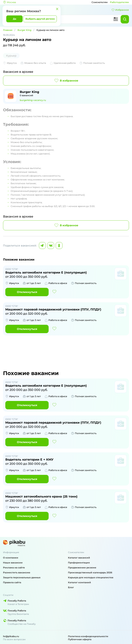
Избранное (120, 10)
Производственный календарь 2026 (90, 572)
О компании (11, 558)
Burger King (24, 30)
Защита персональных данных (22, 577)
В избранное (66, 81)
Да (15, 19)
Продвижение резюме (82, 568)
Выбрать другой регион (40, 19)
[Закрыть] (57, 9)
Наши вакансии (13, 563)
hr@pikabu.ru (11, 636)
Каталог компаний (79, 582)
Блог (71, 587)
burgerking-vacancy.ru (33, 100)
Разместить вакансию (17, 572)
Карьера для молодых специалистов (91, 577)
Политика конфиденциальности (88, 636)
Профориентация (79, 563)
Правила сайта (12, 582)
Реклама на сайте (14, 568)
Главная (8, 30)
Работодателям (119, 2)
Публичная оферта (80, 639)
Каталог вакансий (79, 558)
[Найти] (125, 19)
